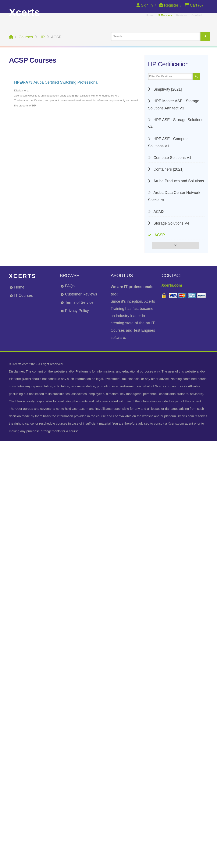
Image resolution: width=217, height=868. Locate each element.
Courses (26, 37)
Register (169, 5)
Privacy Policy (77, 311)
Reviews (182, 15)
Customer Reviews (81, 294)
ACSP (159, 235)
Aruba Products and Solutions (178, 181)
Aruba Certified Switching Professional (56, 82)
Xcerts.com (172, 285)
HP (42, 37)
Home (150, 15)
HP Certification (168, 64)
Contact (197, 15)
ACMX (158, 212)
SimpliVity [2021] (167, 89)
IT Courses (165, 15)
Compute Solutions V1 (172, 158)
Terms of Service (79, 302)
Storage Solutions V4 (171, 223)
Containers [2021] (168, 169)
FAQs (70, 286)
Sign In (145, 5)
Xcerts (23, 276)
